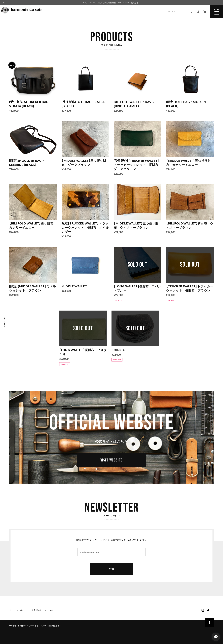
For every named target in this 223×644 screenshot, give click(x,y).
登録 (112, 569)
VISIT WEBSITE (111, 460)
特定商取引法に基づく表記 (43, 610)
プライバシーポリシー (18, 610)
